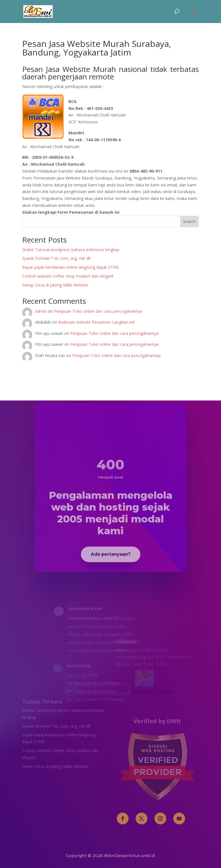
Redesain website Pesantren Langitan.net (97, 322)
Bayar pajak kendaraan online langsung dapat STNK (71, 267)
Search (189, 221)
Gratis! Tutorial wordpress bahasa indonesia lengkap (71, 250)
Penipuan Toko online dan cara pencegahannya (98, 311)
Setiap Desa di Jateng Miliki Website (55, 285)
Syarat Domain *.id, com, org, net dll (56, 258)
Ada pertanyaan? (110, 539)
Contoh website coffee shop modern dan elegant (68, 276)
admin (41, 311)
